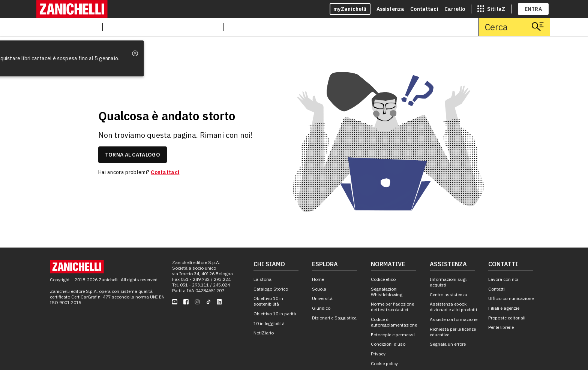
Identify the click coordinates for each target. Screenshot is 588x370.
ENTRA (533, 9)
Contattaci (424, 9)
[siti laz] (491, 9)
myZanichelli (350, 9)
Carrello (455, 9)
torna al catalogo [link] (133, 155)
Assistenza (391, 9)
